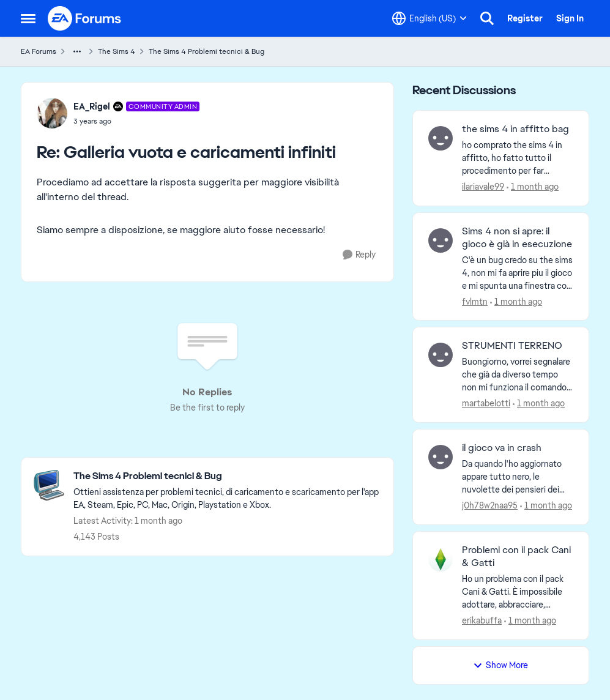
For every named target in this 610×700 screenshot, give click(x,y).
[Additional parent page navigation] (77, 51)
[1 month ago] (533, 187)
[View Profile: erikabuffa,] (441, 559)
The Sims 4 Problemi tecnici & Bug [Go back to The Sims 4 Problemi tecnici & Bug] (206, 51)
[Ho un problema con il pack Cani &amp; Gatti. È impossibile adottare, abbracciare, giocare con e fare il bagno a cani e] (518, 592)
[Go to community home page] (85, 18)
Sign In (570, 18)
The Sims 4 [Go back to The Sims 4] (117, 51)
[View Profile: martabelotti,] (441, 355)
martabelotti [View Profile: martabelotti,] (486, 403)
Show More (500, 665)
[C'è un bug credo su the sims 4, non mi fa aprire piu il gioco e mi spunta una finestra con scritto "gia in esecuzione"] (518, 273)
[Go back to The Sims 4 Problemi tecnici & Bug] (227, 476)
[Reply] (359, 255)
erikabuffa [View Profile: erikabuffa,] (482, 620)
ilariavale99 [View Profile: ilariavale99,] (483, 187)
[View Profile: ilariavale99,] (441, 138)
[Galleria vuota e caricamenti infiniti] (137, 121)
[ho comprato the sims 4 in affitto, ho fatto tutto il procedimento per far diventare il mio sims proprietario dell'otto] (518, 158)
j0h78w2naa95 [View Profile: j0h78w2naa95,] (490, 505)
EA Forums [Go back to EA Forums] (39, 51)
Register (525, 18)
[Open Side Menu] (28, 18)
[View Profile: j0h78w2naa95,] (441, 457)
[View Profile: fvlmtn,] (441, 240)
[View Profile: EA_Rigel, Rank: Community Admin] (52, 113)
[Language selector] (430, 18)
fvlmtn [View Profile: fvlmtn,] (475, 301)
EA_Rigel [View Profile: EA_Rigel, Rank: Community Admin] (92, 106)
